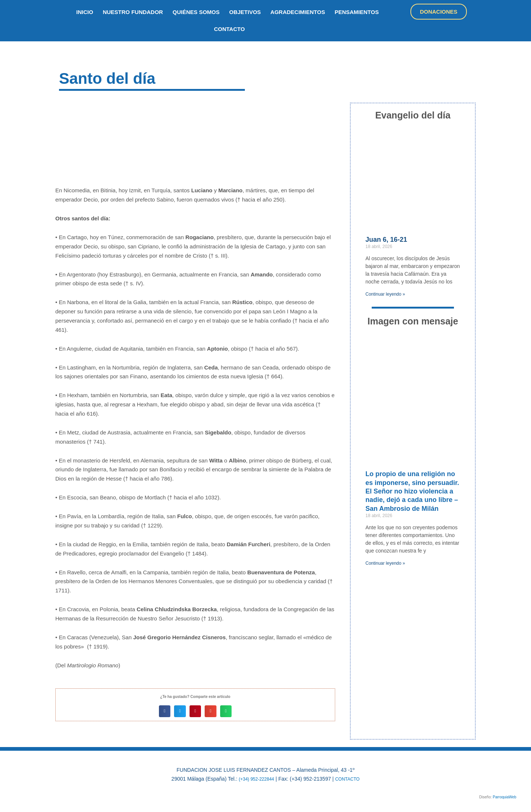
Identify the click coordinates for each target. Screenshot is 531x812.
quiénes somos (196, 12)
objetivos (245, 12)
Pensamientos (357, 12)
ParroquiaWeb (504, 797)
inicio (85, 12)
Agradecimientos (298, 12)
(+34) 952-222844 (254, 779)
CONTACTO (350, 779)
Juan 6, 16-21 (386, 240)
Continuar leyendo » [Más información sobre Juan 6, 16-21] (385, 294)
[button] (165, 711)
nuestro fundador (133, 12)
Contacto (229, 29)
